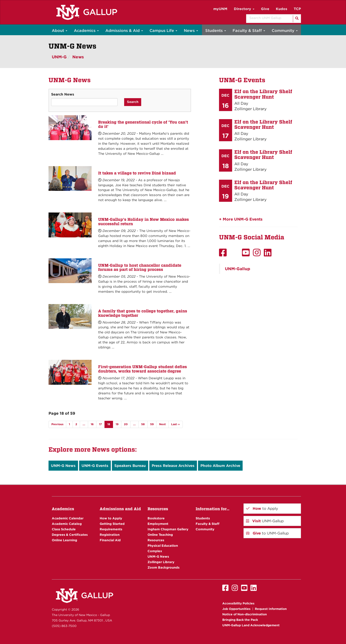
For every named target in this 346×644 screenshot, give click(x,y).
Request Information (271, 609)
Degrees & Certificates (70, 535)
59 (152, 424)
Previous (57, 424)
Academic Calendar (68, 518)
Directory (244, 9)
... (84, 424)
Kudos (282, 9)
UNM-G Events (95, 466)
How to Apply (111, 518)
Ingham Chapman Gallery (168, 529)
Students (216, 30)
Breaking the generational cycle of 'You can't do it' (143, 124)
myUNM (220, 9)
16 (92, 424)
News (191, 30)
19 (117, 424)
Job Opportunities (236, 609)
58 (143, 424)
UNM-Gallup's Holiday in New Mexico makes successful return (143, 222)
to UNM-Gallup (267, 533)
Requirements (111, 529)
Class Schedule (64, 529)
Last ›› (176, 424)
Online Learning (64, 540)
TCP (297, 9)
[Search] (297, 19)
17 (100, 424)
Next (162, 424)
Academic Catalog (67, 524)
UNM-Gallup (238, 269)
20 (126, 424)
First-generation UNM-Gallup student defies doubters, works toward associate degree (143, 369)
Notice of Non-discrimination (245, 614)
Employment (158, 524)
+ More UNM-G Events (241, 219)
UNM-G (59, 57)
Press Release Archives (173, 466)
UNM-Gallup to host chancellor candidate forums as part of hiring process (140, 267)
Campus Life (163, 30)
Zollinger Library (161, 562)
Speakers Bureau (130, 466)
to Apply (262, 508)
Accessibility (238, 603)
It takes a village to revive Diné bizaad (137, 173)
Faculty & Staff (249, 30)
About (60, 30)
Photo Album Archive (220, 466)
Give (265, 9)
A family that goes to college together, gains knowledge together (143, 313)
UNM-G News (63, 466)
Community (285, 30)
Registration (110, 535)
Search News (63, 94)
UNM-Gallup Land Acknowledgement (251, 625)
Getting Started (112, 524)
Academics (86, 30)
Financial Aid (110, 540)
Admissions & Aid (124, 30)
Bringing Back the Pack (240, 620)
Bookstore (156, 518)
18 (109, 424)
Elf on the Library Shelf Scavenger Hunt (263, 94)
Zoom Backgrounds (163, 567)
